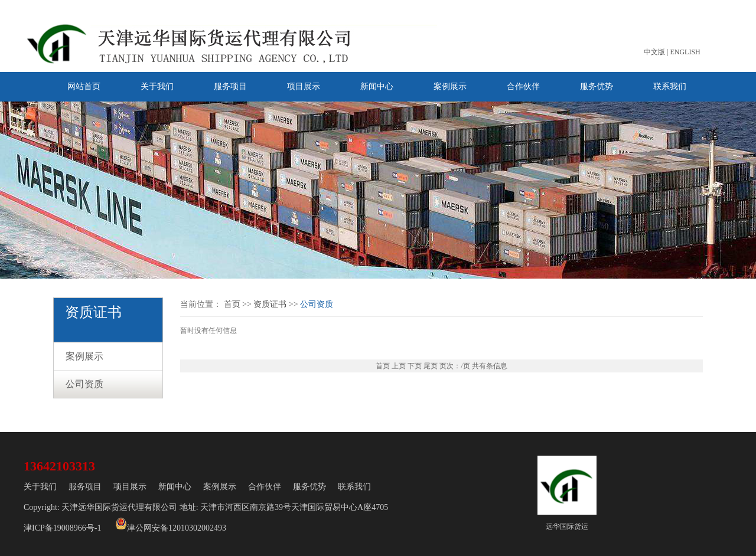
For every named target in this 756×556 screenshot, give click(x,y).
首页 (232, 304)
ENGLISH (685, 52)
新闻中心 (377, 86)
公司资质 (84, 384)
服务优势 (597, 86)
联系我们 (670, 86)
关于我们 (157, 86)
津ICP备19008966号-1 (62, 528)
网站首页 (84, 86)
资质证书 (270, 304)
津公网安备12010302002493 (171, 525)
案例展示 (450, 86)
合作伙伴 (523, 86)
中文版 (654, 52)
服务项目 (230, 86)
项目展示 (304, 86)
